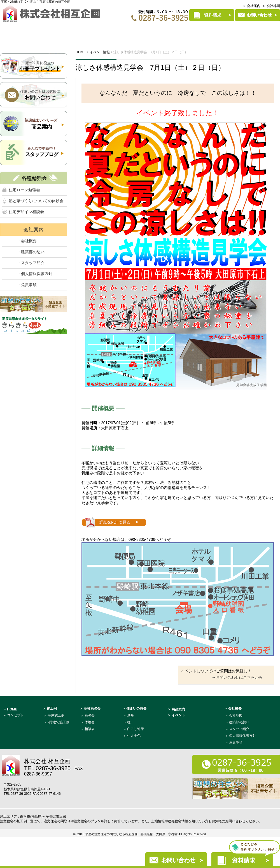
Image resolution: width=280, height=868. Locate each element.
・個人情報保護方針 (35, 274)
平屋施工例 (56, 715)
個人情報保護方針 (242, 736)
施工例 (148, 30)
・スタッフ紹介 (31, 263)
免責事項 (236, 742)
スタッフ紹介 (239, 729)
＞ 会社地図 (271, 6)
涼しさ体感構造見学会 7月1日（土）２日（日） (150, 67)
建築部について (258, 30)
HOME (13, 30)
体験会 (90, 722)
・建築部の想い (31, 252)
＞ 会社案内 (252, 6)
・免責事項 (27, 285)
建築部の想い (239, 722)
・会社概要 (27, 241)
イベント (81, 30)
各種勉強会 (115, 30)
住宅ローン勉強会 (24, 190)
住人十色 (134, 736)
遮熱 (130, 715)
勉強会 (90, 715)
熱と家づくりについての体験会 (36, 201)
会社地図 (236, 715)
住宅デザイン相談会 (26, 212)
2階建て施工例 (59, 722)
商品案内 (220, 30)
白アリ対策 (136, 729)
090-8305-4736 (142, 539)
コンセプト (46, 30)
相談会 (90, 729)
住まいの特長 (183, 30)
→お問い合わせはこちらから (237, 677)
